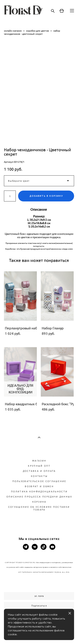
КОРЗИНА (39, 502)
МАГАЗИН (39, 461)
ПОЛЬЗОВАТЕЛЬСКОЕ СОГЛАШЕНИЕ (39, 481)
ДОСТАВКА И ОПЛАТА (39, 471)
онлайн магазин (13, 31)
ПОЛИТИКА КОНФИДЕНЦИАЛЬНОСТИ (39, 492)
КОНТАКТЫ (39, 476)
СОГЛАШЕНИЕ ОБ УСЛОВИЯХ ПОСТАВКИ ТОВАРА (39, 508)
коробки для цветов (38, 31)
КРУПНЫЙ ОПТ (39, 466)
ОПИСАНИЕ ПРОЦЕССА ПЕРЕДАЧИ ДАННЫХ (39, 497)
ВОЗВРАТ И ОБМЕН (39, 487)
